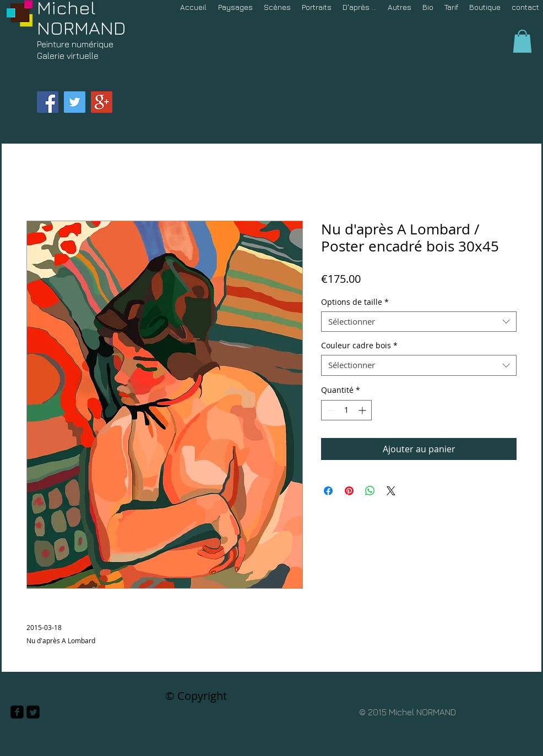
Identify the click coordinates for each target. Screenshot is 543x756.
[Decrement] (330, 410)
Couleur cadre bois (359, 346)
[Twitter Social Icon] (75, 102)
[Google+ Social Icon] (102, 102)
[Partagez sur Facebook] (328, 491)
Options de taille (355, 302)
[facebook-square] (17, 712)
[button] (522, 41)
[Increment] (363, 410)
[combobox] (419, 322)
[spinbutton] (346, 410)
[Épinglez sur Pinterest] (349, 491)
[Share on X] (391, 491)
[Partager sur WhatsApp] (370, 491)
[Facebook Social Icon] (48, 102)
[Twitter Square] (33, 712)
